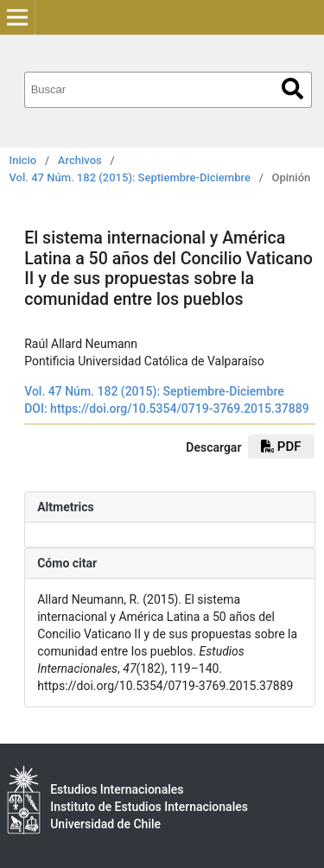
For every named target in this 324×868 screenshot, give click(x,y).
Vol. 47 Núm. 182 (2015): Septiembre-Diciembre (130, 177)
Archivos (80, 160)
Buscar (292, 89)
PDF (281, 447)
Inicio (23, 160)
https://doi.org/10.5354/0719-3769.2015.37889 (180, 409)
